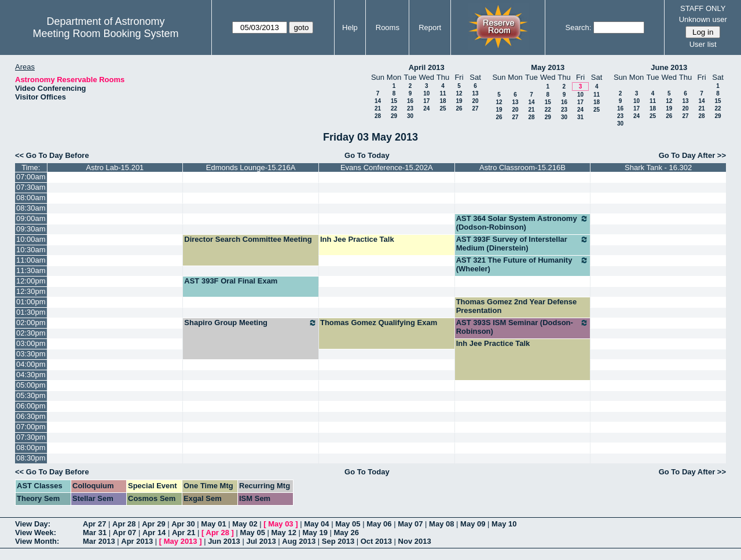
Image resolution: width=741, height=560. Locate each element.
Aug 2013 (299, 541)
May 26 (346, 533)
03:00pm (31, 343)
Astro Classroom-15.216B (522, 167)
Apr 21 (184, 533)
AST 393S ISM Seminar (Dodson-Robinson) (523, 327)
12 (459, 93)
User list (703, 44)
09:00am (31, 218)
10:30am (31, 250)
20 (475, 101)
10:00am (31, 239)
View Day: (33, 524)
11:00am (31, 260)
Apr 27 (94, 524)
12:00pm (31, 281)
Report (430, 27)
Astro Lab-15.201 (115, 167)
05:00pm (31, 385)
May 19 (315, 533)
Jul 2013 (261, 541)
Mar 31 (95, 533)
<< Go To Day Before (52, 155)
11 (443, 93)
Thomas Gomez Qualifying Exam (379, 323)
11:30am (31, 270)
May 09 (473, 524)
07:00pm (31, 427)
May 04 (316, 524)
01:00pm (31, 302)
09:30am (31, 229)
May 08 (441, 524)
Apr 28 (124, 524)
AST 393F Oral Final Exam (231, 281)
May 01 (213, 524)
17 (426, 101)
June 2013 (669, 67)
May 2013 (548, 67)
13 (475, 93)
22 (394, 108)
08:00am (31, 198)
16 (410, 101)
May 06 (379, 524)
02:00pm (31, 323)
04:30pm (31, 375)
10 (426, 93)
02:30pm (31, 333)
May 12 (284, 533)
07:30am (31, 187)
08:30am (31, 208)
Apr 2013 (137, 541)
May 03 (280, 524)
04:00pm (31, 364)
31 (580, 117)
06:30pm (31, 416)
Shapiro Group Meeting (251, 323)
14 (378, 101)
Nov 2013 (415, 541)
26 (459, 108)
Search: (579, 27)
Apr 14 (154, 533)
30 (410, 116)
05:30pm (31, 395)
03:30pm (31, 354)
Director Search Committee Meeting (248, 239)
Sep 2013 (338, 541)
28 (378, 116)
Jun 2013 (224, 541)
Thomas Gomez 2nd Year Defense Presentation (517, 306)
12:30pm (31, 291)
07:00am (31, 177)
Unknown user (703, 19)
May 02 (245, 524)
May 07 (410, 524)
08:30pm (31, 458)
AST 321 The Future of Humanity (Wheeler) (523, 264)
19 (459, 101)
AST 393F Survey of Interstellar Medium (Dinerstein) (523, 244)
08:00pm (31, 447)
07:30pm (31, 437)
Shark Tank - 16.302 (658, 167)
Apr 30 (183, 524)
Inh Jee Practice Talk (357, 239)
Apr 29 (153, 524)
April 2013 (427, 67)
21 (378, 108)
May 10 (504, 524)
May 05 (348, 524)
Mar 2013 (99, 541)
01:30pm (31, 312)
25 (443, 108)
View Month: (37, 541)
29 (394, 116)
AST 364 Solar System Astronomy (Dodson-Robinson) (523, 223)
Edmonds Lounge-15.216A (251, 167)
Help (350, 27)
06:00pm (31, 406)
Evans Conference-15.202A (387, 167)
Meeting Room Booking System (105, 34)
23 (410, 108)
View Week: (36, 533)
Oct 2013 (376, 541)
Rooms (388, 27)
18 (443, 101)
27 (475, 108)
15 (394, 101)
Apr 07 (124, 533)
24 (426, 108)
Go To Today (367, 155)
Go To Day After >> (692, 155)
